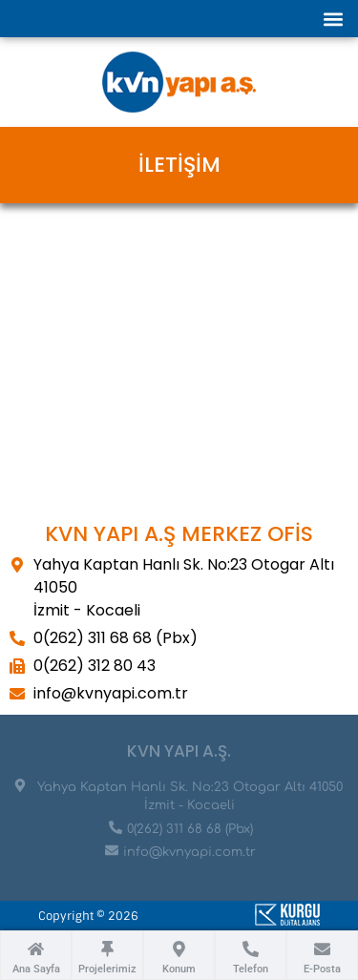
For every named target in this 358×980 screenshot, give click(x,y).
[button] (333, 19)
